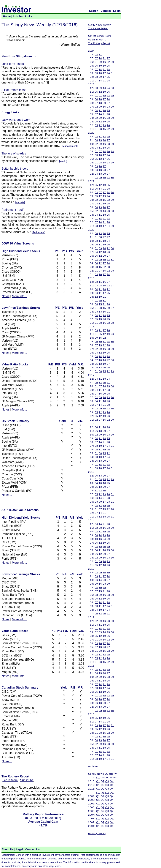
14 (100, 58)
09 (100, 62)
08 (100, 129)
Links (29, 16)
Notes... (7, 495)
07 (96, 58)
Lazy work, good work (16, 120)
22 (108, 62)
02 (96, 107)
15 (104, 96)
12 (100, 92)
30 (112, 62)
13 (100, 103)
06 (96, 140)
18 (104, 136)
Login (117, 11)
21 (104, 58)
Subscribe (27, 780)
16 (104, 62)
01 (96, 62)
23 (108, 107)
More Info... (19, 296)
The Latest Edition (98, 28)
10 (100, 66)
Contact (106, 11)
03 (96, 73)
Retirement (38, 232)
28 (108, 69)
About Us (8, 849)
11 (100, 55)
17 (104, 73)
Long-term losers (13, 64)
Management (70, 146)
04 (96, 55)
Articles (18, 16)
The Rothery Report (99, 43)
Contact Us (32, 849)
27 (108, 58)
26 (108, 92)
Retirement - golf (12, 210)
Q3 (107, 781)
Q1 (98, 778)
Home (7, 16)
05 (96, 66)
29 (112, 96)
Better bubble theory (15, 169)
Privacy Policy (97, 833)
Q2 (103, 781)
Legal (19, 849)
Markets (20, 202)
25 (108, 66)
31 (112, 73)
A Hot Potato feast (13, 90)
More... (58, 866)
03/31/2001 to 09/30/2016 (43, 818)
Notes (6, 296)
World (63, 161)
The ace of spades (14, 153)
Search (94, 11)
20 (104, 103)
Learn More (10, 780)
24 (108, 73)
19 (104, 66)
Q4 (112, 781)
